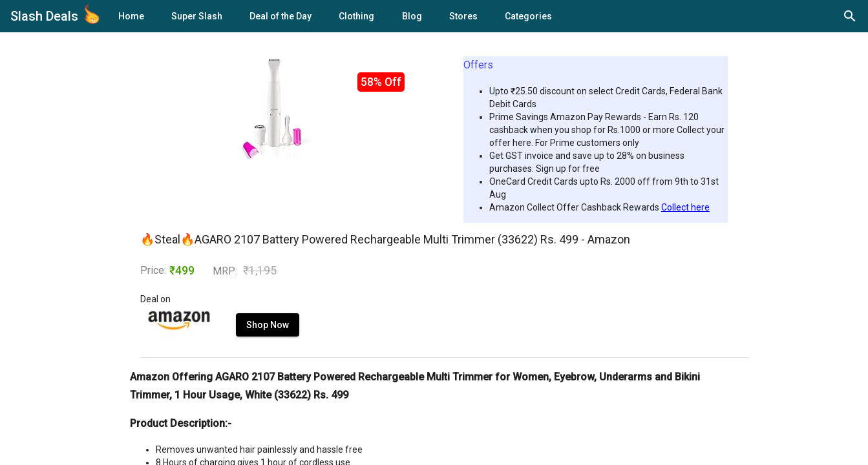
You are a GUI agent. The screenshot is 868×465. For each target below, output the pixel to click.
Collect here (685, 207)
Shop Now (268, 325)
